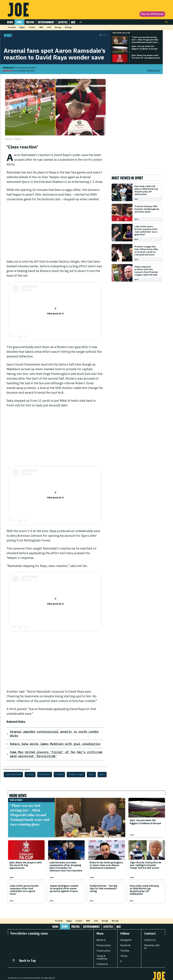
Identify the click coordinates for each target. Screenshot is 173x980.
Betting (68, 27)
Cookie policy (104, 947)
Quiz (73, 22)
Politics (30, 22)
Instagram (126, 936)
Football (12, 27)
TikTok (124, 952)
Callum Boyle (153, 71)
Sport (19, 22)
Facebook (125, 941)
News (10, 22)
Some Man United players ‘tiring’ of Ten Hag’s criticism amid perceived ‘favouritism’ (50, 750)
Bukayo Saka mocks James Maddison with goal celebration (43, 740)
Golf (49, 27)
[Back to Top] (14, 957)
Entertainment (46, 22)
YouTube (125, 947)
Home (9, 139)
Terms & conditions (102, 953)
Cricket (32, 27)
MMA (41, 27)
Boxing (58, 27)
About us (101, 936)
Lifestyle (63, 22)
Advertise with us (152, 943)
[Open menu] (81, 22)
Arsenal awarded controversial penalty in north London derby (45, 732)
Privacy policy (104, 941)
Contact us (102, 960)
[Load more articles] (86, 908)
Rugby (22, 27)
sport (18, 139)
